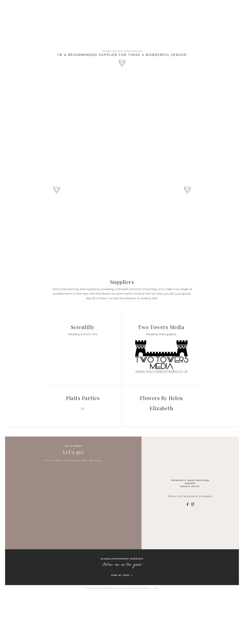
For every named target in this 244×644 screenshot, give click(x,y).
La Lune (155, 588)
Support (190, 483)
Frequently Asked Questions (190, 480)
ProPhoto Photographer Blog (132, 588)
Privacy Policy (190, 487)
